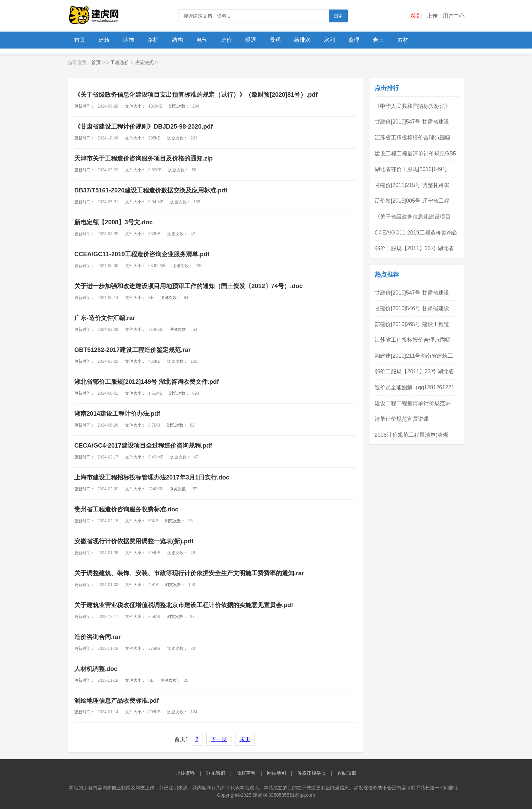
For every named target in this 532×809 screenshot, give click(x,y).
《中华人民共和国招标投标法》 (413, 106)
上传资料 (185, 773)
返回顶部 (347, 773)
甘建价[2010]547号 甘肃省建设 (412, 122)
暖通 (251, 40)
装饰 (129, 40)
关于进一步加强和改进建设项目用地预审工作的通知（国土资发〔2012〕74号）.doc (188, 286)
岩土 (378, 40)
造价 (226, 40)
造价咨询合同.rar (98, 637)
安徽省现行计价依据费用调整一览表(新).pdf (134, 541)
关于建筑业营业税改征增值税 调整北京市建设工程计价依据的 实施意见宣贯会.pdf (184, 605)
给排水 (302, 40)
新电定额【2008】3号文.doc (113, 222)
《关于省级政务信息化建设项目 (413, 217)
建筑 (104, 40)
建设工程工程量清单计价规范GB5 (415, 154)
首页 (80, 40)
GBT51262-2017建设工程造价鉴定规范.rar (132, 350)
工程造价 (120, 62)
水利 (329, 40)
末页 (245, 739)
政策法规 (144, 62)
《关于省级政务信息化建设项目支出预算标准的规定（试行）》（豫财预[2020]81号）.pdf (196, 95)
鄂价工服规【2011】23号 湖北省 (414, 248)
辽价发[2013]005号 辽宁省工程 (412, 201)
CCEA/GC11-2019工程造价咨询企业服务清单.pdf (142, 254)
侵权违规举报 (311, 773)
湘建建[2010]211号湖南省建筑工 (414, 356)
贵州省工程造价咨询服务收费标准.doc (126, 509)
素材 (403, 40)
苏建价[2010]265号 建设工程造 (412, 324)
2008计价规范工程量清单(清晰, (412, 435)
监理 (354, 40)
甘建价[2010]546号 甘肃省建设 (412, 308)
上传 (432, 16)
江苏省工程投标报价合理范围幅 (413, 138)
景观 (275, 40)
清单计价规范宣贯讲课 (402, 419)
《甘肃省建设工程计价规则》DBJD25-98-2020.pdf (144, 127)
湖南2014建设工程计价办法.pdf (117, 414)
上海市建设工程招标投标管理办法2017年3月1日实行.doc (152, 477)
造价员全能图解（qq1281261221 (414, 387)
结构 (177, 40)
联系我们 (216, 773)
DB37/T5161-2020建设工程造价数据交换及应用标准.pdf (151, 190)
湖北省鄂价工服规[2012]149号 (411, 169)
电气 (202, 40)
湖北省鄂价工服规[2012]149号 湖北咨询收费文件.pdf (147, 382)
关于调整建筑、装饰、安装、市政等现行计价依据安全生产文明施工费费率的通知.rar (189, 573)
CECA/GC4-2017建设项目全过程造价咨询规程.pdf (143, 446)
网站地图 (277, 773)
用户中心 (454, 16)
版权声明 (246, 773)
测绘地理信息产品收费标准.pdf (117, 701)
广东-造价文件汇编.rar (105, 318)
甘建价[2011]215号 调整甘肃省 (412, 185)
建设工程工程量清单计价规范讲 (413, 403)
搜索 (338, 16)
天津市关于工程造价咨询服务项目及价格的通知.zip (144, 158)
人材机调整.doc (96, 669)
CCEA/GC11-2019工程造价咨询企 (416, 233)
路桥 (153, 40)
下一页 (219, 739)
